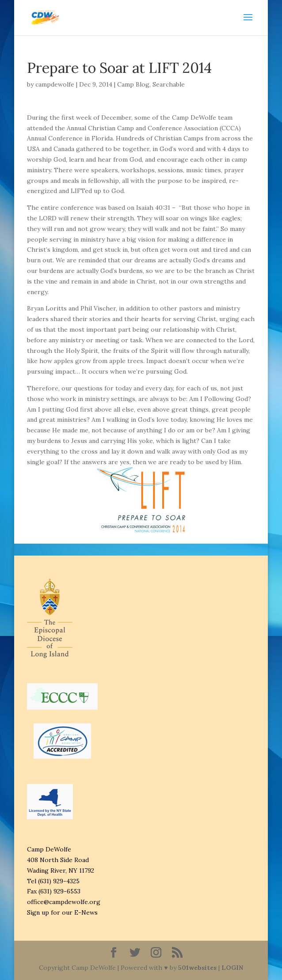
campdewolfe (55, 84)
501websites (197, 968)
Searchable (169, 84)
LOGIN (232, 968)
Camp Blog (133, 84)
